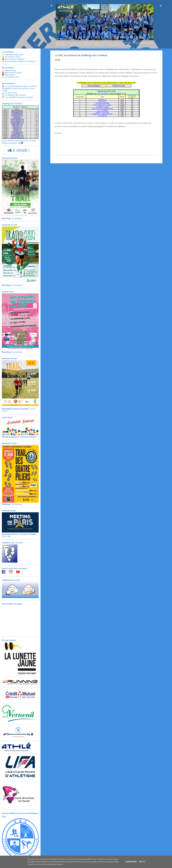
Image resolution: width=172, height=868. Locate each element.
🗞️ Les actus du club (10, 77)
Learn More (131, 862)
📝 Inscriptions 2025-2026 (13, 55)
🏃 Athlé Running (9, 70)
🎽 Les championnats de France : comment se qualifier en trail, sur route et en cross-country (19, 88)
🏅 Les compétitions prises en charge (17, 97)
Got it (142, 862)
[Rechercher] (161, 6)
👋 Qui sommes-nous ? (11, 57)
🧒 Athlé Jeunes (9, 75)
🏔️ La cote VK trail (9, 93)
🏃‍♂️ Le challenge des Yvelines (14, 95)
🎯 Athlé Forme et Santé (12, 73)
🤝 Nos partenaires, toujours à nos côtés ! (19, 61)
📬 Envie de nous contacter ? (14, 59)
